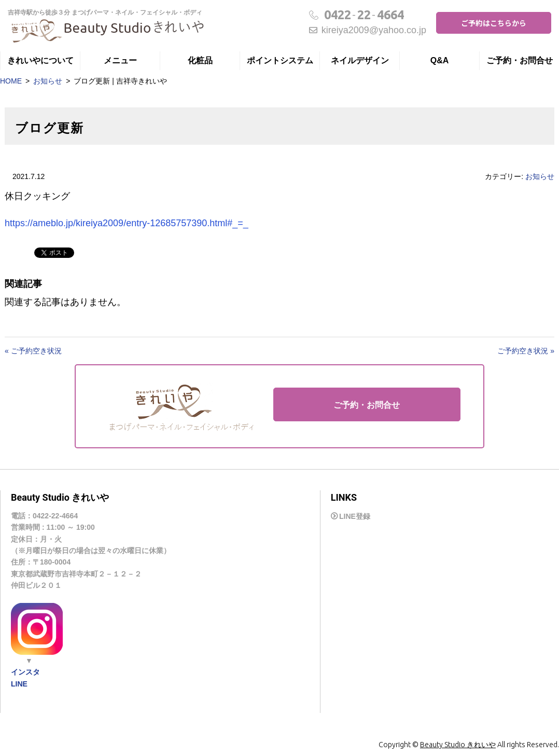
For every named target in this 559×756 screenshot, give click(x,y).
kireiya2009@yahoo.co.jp (368, 30)
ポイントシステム (280, 60)
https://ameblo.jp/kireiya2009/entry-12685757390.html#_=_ (127, 223)
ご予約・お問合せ (520, 60)
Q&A (440, 60)
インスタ (25, 672)
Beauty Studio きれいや (458, 745)
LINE (19, 684)
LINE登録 (355, 516)
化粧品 (200, 60)
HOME (11, 81)
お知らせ (48, 81)
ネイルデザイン (360, 60)
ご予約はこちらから (494, 23)
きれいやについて (40, 60)
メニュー (120, 60)
